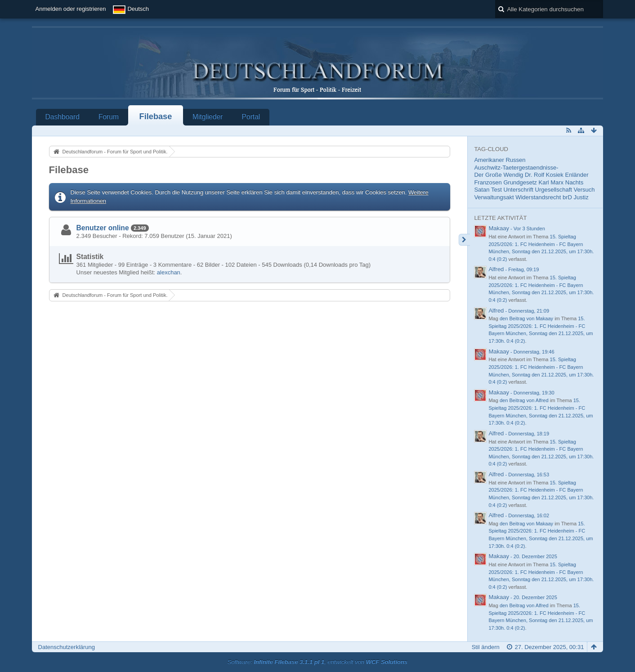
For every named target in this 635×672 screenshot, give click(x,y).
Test (496, 190)
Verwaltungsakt (494, 197)
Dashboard (63, 117)
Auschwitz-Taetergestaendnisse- (516, 168)
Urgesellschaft (554, 190)
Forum (109, 117)
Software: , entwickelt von (317, 662)
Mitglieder (208, 117)
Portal (251, 117)
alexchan (169, 272)
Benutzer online (103, 228)
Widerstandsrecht (538, 197)
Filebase (156, 116)
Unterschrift (518, 190)
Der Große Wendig (499, 175)
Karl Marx (551, 182)
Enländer (577, 175)
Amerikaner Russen (500, 160)
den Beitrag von (526, 318)
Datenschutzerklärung (67, 647)
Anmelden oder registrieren (71, 9)
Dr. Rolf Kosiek (544, 175)
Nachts (574, 182)
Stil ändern (486, 647)
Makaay (499, 228)
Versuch (584, 190)
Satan (482, 190)
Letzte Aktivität (500, 218)
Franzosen (488, 182)
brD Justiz (576, 197)
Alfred (496, 269)
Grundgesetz (520, 182)
